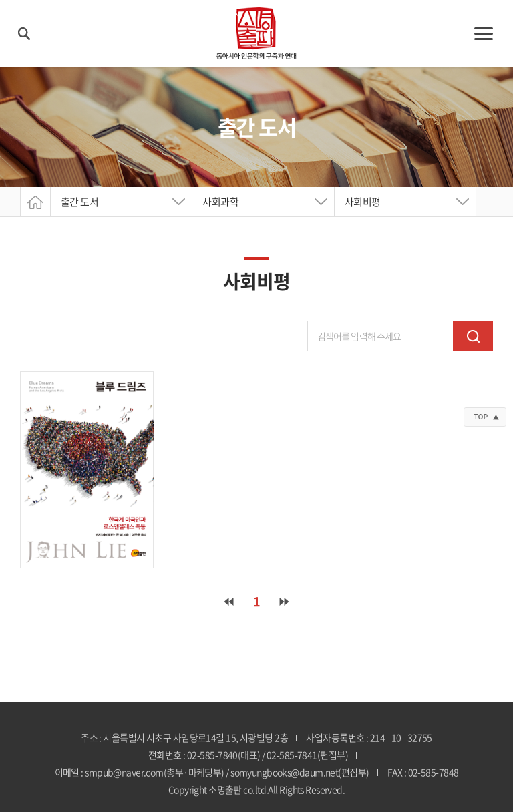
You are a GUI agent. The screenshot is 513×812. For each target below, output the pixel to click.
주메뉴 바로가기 (0, 0)
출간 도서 (79, 202)
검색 (473, 336)
